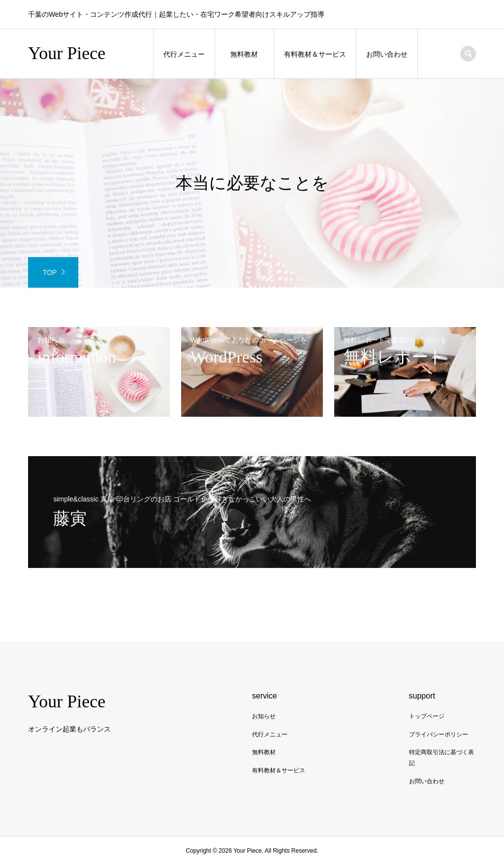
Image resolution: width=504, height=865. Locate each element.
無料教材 (244, 54)
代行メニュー (184, 54)
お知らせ (264, 716)
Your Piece (67, 53)
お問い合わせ (387, 54)
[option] (252, 183)
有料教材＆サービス (315, 54)
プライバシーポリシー (439, 734)
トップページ (427, 716)
